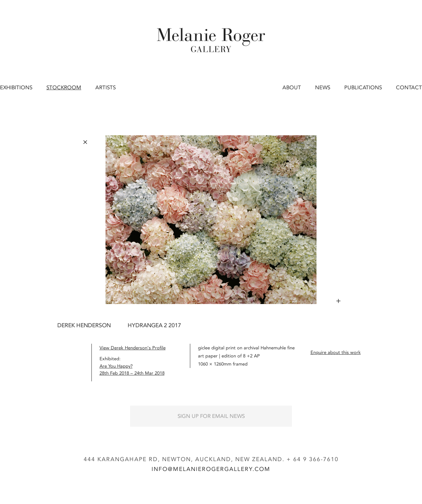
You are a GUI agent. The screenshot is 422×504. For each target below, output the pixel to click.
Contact (409, 88)
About (292, 88)
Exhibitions (16, 88)
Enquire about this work (336, 352)
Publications (363, 88)
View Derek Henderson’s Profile (133, 348)
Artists (105, 88)
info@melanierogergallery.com (211, 469)
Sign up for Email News (211, 416)
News (323, 88)
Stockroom (64, 88)
